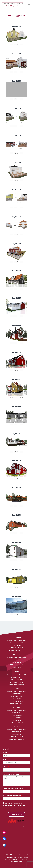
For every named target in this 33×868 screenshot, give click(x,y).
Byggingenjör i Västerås (16, 667)
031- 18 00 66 (19, 737)
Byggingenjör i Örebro (17, 704)
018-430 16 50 (19, 720)
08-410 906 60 (19, 648)
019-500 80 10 (19, 701)
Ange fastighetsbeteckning (12, 796)
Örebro (20, 862)
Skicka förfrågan (17, 814)
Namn (5, 752)
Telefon (6, 767)
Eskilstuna (13, 859)
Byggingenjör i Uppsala (16, 722)
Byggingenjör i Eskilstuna (17, 684)
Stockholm (14, 862)
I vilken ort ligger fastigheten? (13, 789)
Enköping (7, 859)
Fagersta (13, 855)
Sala (26, 855)
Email (5, 760)
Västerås (8, 855)
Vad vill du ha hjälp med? (12, 774)
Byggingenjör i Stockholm (16, 650)
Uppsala (19, 859)
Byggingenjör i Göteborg (17, 739)
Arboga (20, 857)
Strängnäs (25, 859)
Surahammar (20, 855)
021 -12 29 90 (19, 665)
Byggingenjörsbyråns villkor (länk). (15, 805)
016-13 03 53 (19, 682)
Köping (16, 857)
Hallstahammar (9, 857)
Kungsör (25, 857)
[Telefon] (16, 770)
